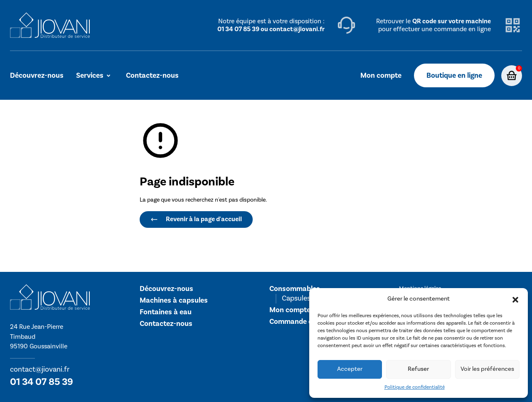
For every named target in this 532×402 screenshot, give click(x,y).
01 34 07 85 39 (42, 382)
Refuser (418, 369)
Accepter (350, 369)
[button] (515, 299)
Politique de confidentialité (415, 387)
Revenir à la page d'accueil (196, 219)
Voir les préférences (487, 369)
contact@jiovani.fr (40, 369)
